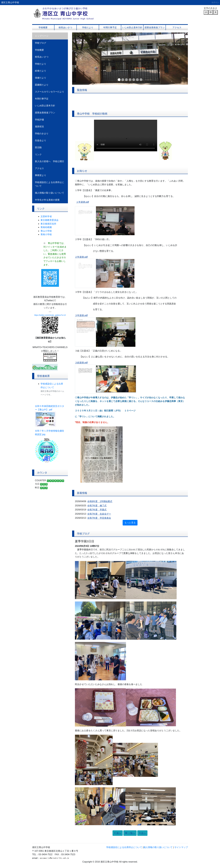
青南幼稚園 (46, 227)
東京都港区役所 (48, 224)
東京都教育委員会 (50, 220)
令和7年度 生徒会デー (99, 514)
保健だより (41, 78)
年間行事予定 (110, 27)
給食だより (41, 71)
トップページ (42, 36)
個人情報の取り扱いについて (50, 193)
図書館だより (42, 85)
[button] (81, 59)
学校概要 (43, 27)
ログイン (215, 2)
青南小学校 (46, 234)
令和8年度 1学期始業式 (100, 501)
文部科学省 (46, 216)
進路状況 (39, 127)
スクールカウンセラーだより (50, 92)
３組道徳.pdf (81, 363)
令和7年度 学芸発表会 (99, 518)
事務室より (41, 175)
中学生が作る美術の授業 (47, 200)
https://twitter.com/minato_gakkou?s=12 (50, 315)
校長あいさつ (65, 27)
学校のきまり (42, 134)
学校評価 (39, 120)
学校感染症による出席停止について (50, 184)
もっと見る (130, 523)
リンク (38, 154)
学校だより (88, 27)
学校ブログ (41, 43)
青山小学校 (46, 231)
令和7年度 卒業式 (97, 510)
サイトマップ (181, 847)
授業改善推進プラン (155, 27)
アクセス (177, 27)
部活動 (38, 147)
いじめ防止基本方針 (132, 27)
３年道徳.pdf (81, 315)
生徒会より (41, 140)
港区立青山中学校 (10, 2)
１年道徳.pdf (83, 202)
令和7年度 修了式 (97, 506)
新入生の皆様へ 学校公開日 (50, 161)
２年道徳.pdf (81, 257)
